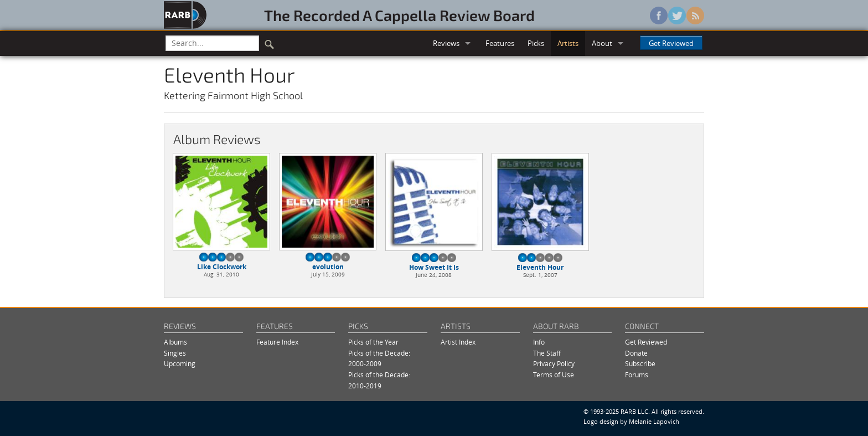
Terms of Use (554, 375)
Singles (175, 353)
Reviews (446, 43)
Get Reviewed (671, 43)
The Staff (547, 353)
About (602, 43)
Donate (636, 353)
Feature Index (277, 342)
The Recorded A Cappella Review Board (399, 15)
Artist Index (458, 342)
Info (539, 342)
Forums (637, 375)
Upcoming (180, 364)
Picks (536, 43)
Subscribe (640, 364)
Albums (175, 342)
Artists (568, 43)
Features (500, 43)
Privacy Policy (554, 364)
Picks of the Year (373, 342)
